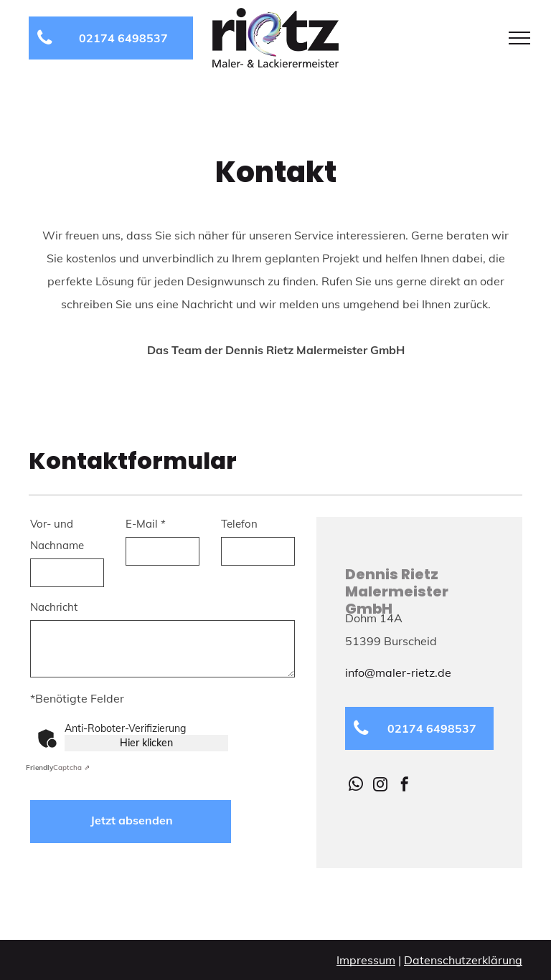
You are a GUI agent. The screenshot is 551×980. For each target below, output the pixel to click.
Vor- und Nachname (57, 534)
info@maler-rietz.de (398, 672)
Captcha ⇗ (58, 767)
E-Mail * (146, 524)
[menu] (519, 38)
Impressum (366, 960)
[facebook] (405, 786)
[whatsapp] (356, 786)
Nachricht (54, 607)
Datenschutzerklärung (463, 960)
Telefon (239, 524)
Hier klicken (146, 743)
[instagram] (380, 786)
